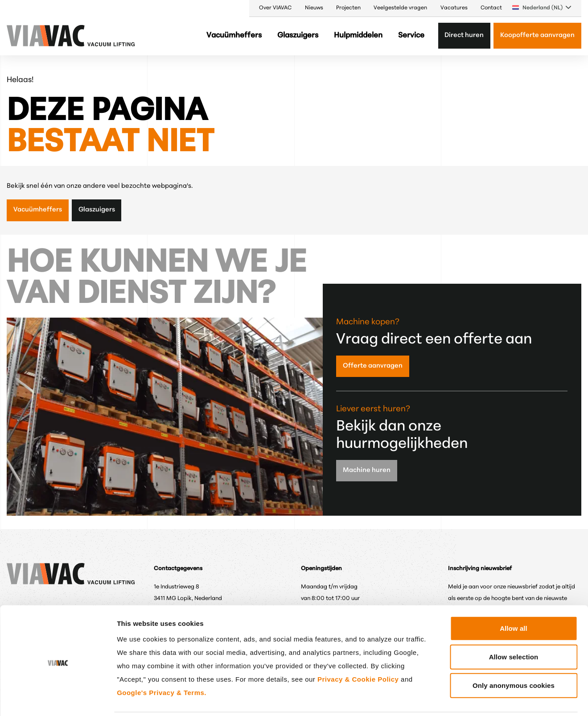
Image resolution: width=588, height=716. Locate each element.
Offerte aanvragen (373, 366)
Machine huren (367, 470)
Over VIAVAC (275, 8)
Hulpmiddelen (358, 35)
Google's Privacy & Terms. (162, 661)
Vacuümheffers (234, 35)
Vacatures (454, 8)
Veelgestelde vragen (400, 8)
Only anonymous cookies (514, 654)
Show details (466, 698)
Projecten (348, 8)
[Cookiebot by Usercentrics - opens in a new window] (58, 699)
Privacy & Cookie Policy (358, 648)
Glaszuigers (298, 35)
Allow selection (514, 625)
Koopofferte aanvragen (537, 35)
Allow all (514, 597)
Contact (491, 8)
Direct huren (464, 35)
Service (411, 35)
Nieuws (314, 8)
